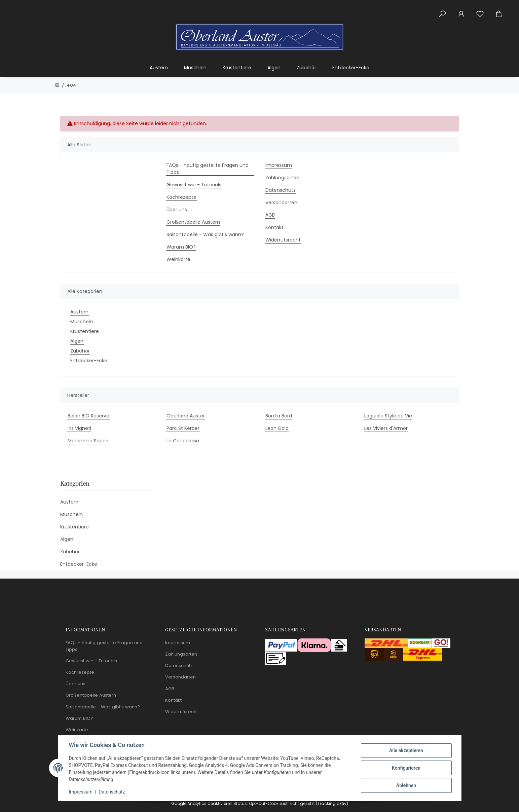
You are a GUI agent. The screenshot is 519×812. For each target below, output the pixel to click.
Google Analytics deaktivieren (202, 803)
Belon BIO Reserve (88, 416)
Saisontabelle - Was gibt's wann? (205, 234)
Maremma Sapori (88, 441)
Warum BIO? (181, 247)
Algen (77, 341)
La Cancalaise (183, 441)
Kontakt (274, 227)
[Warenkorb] (502, 10)
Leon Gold (277, 428)
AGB (270, 215)
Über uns (177, 210)
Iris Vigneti (79, 428)
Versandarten (281, 202)
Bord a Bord (279, 416)
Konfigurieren (406, 768)
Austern (79, 312)
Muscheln (82, 322)
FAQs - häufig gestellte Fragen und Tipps (208, 169)
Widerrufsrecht (283, 240)
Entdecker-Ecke (89, 361)
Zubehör (80, 351)
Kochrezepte (181, 197)
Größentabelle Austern (193, 222)
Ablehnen (406, 785)
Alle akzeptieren (406, 750)
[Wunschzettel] (480, 10)
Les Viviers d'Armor (386, 428)
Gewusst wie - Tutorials (194, 185)
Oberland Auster (186, 416)
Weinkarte (178, 259)
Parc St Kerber (183, 428)
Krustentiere (85, 331)
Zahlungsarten (282, 178)
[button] (442, 10)
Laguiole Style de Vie (388, 416)
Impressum (81, 792)
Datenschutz (112, 792)
